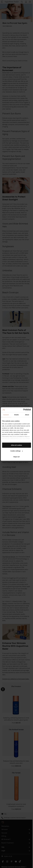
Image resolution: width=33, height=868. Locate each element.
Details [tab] (17, 415)
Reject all (16, 457)
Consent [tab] (6, 415)
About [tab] (27, 415)
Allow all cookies (16, 445)
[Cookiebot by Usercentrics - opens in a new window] (23, 410)
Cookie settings (17, 451)
